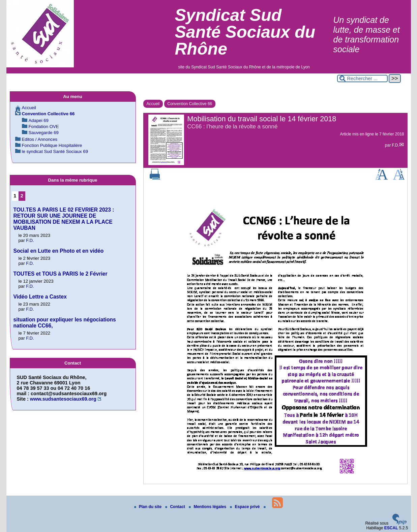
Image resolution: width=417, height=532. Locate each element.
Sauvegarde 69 (44, 133)
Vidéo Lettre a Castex (40, 297)
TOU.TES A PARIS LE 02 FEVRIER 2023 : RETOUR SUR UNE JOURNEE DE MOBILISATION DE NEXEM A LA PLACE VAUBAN (64, 219)
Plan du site (148, 507)
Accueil (153, 104)
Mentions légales (208, 507)
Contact (176, 507)
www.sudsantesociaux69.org (63, 399)
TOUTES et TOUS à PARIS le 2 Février (61, 274)
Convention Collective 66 (190, 104)
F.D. (395, 145)
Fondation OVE (44, 127)
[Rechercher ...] (362, 79)
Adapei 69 (39, 120)
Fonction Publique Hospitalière (52, 145)
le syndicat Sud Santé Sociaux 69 (55, 151)
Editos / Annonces (40, 139)
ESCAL (391, 528)
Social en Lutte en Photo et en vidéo (59, 251)
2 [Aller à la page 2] (22, 196)
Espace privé (245, 507)
